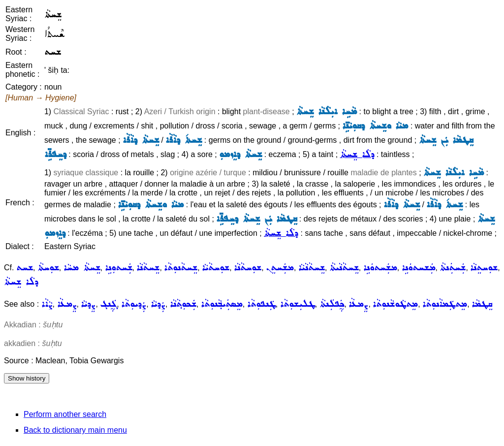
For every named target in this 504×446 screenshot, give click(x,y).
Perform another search (65, 414)
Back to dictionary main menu (75, 430)
